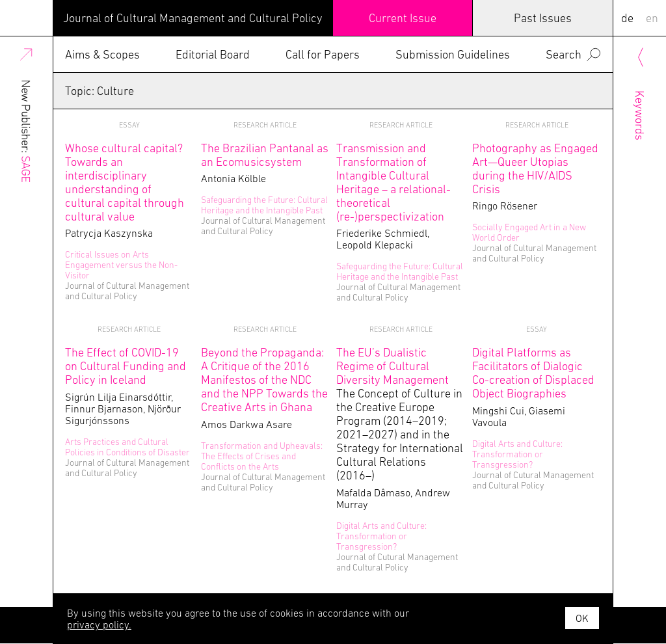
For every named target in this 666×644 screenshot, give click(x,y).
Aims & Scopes (102, 54)
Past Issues (543, 18)
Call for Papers (323, 54)
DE (627, 18)
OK (582, 618)
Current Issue (403, 18)
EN (652, 18)
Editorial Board (213, 54)
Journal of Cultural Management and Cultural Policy (193, 18)
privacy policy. (99, 624)
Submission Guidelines (453, 54)
